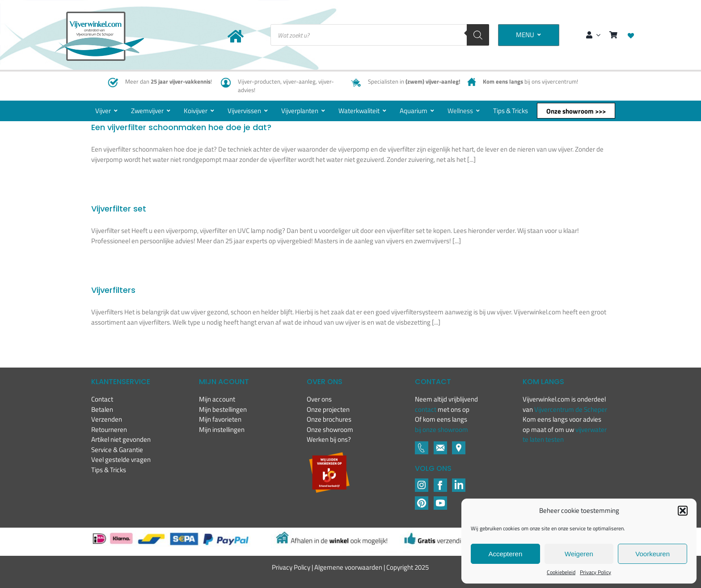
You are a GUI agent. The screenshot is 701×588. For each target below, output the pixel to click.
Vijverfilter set (119, 209)
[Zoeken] (478, 35)
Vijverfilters (113, 290)
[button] (683, 511)
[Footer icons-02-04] (440, 482)
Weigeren (579, 554)
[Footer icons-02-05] (440, 445)
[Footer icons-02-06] (459, 445)
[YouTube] (440, 500)
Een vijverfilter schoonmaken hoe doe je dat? (181, 127)
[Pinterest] (422, 500)
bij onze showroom (441, 429)
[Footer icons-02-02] (422, 482)
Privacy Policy (595, 572)
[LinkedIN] (459, 482)
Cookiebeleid (561, 572)
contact (426, 409)
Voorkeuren (652, 554)
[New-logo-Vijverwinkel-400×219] (99, 15)
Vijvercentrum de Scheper (571, 409)
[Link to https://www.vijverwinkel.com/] (236, 36)
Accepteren (505, 554)
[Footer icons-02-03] (422, 445)
